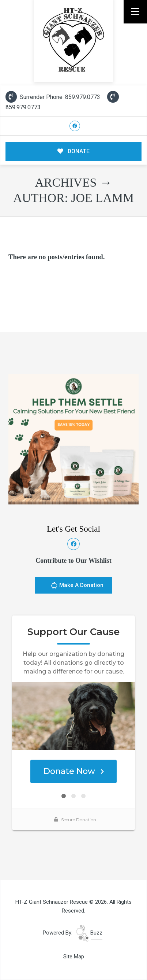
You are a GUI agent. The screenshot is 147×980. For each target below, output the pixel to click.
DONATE (74, 151)
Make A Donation (77, 586)
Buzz (89, 933)
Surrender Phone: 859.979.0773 (53, 97)
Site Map (74, 957)
